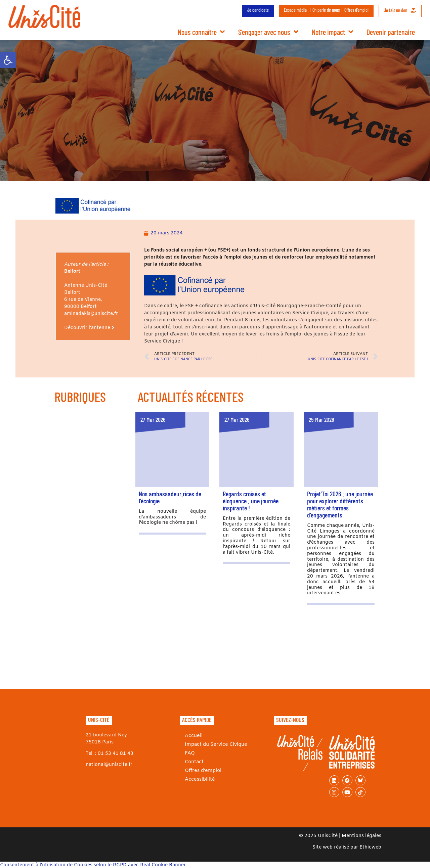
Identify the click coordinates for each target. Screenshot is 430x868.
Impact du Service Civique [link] (214, 745)
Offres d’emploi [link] (356, 10)
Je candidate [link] (258, 10)
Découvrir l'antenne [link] (89, 328)
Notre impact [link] (332, 32)
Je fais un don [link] (400, 10)
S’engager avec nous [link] (268, 32)
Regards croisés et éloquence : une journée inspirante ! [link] (251, 501)
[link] (8, 60)
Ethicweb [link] (370, 847)
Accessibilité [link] (198, 780)
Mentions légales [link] (361, 836)
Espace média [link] (295, 10)
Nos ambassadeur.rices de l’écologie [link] (170, 497)
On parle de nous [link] (326, 10)
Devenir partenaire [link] (391, 32)
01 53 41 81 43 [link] (116, 754)
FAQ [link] (188, 753)
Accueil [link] (192, 736)
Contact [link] (193, 762)
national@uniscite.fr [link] (109, 765)
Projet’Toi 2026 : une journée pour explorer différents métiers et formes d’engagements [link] (340, 504)
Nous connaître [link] (201, 32)
